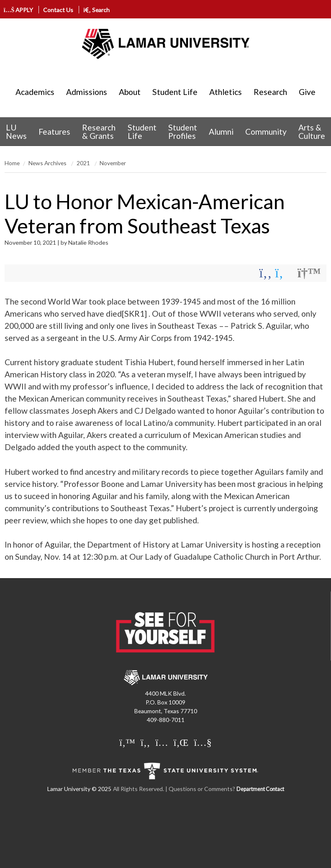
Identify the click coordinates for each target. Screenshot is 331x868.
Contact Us (58, 10)
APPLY (19, 10)
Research (270, 92)
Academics (35, 92)
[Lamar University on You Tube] (203, 743)
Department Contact (260, 789)
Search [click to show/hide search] (96, 10)
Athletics (226, 92)
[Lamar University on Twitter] (127, 743)
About (130, 92)
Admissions (87, 92)
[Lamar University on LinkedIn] (181, 743)
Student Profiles (183, 131)
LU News (16, 131)
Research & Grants (99, 131)
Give (307, 92)
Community (266, 132)
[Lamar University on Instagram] (162, 743)
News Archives (48, 163)
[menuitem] (16, 132)
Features (54, 132)
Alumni (221, 132)
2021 (84, 163)
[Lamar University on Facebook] (145, 743)
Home (12, 163)
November (113, 163)
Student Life (175, 92)
